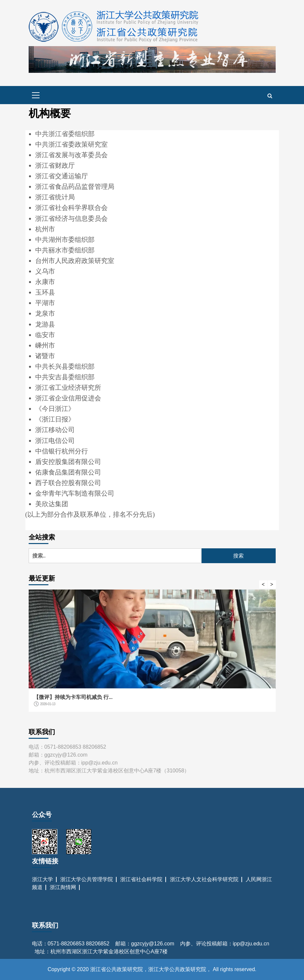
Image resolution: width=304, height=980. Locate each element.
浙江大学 (42, 879)
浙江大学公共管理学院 (87, 879)
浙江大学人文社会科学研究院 (204, 879)
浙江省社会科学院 (141, 879)
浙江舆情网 (63, 887)
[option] (152, 654)
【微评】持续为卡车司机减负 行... (73, 697)
